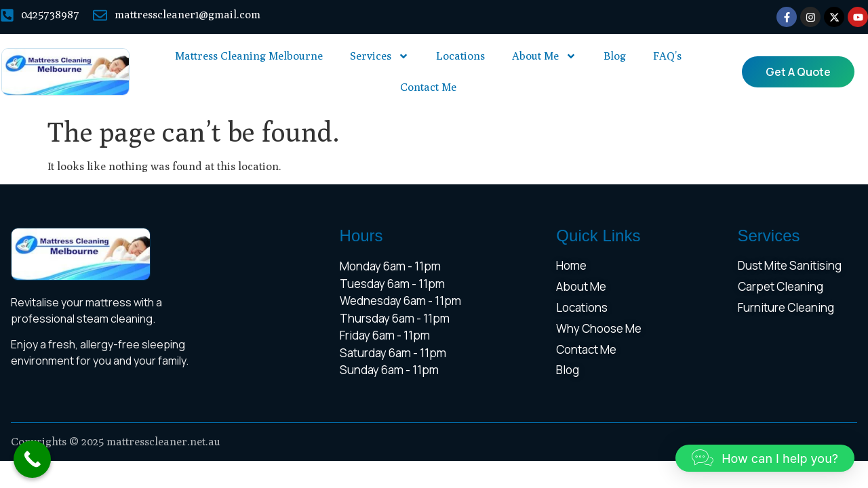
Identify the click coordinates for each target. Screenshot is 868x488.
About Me (544, 56)
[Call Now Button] (32, 459)
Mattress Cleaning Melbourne (249, 56)
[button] (765, 458)
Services (379, 56)
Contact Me (428, 87)
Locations (460, 56)
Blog (615, 56)
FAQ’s (667, 56)
